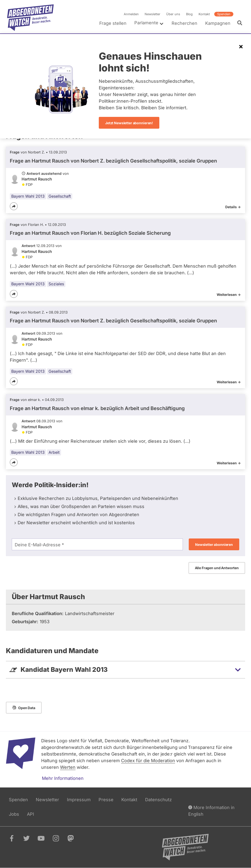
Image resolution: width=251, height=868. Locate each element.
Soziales (56, 284)
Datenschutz (158, 800)
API (31, 814)
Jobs (14, 814)
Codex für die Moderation (148, 761)
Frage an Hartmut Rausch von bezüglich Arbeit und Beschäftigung (97, 408)
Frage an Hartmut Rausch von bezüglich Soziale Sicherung (90, 233)
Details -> (233, 207)
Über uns (173, 14)
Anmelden (131, 14)
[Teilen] (14, 206)
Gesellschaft (60, 196)
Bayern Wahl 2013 (28, 196)
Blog (189, 14)
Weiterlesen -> (229, 295)
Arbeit (54, 452)
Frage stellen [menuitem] (113, 23)
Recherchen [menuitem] (184, 23)
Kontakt (204, 14)
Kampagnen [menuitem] (218, 23)
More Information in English (211, 810)
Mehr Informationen (63, 778)
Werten (68, 767)
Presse (106, 800)
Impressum (79, 800)
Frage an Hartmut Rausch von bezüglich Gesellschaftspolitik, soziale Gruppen (113, 161)
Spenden (224, 14)
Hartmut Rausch (37, 179)
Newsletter (152, 14)
